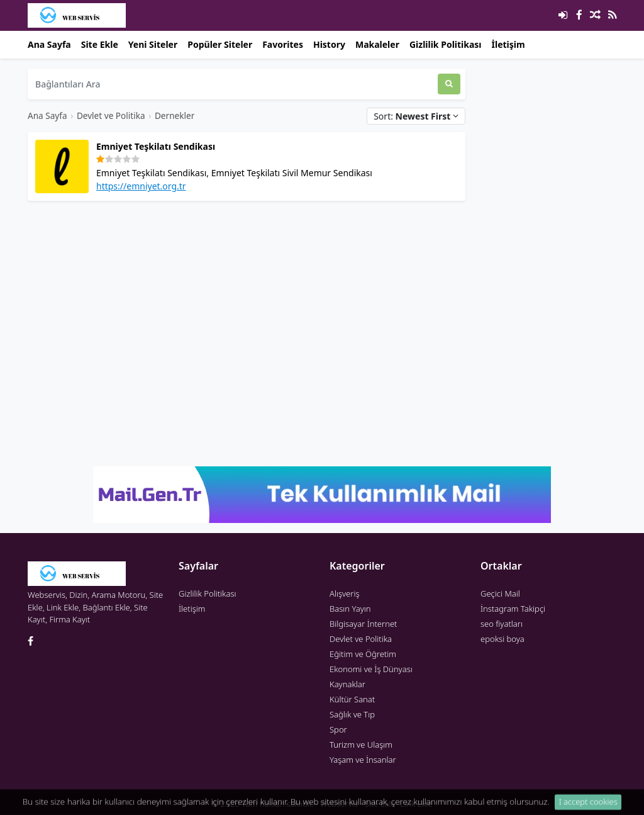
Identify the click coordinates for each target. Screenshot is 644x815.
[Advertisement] (247, 299)
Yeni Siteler (153, 44)
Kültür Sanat (352, 699)
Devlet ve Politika (111, 115)
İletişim (508, 44)
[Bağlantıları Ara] (233, 84)
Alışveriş (345, 593)
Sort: (416, 116)
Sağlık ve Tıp (352, 714)
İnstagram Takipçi (513, 609)
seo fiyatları (502, 624)
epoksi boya (502, 639)
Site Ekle (100, 44)
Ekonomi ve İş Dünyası (371, 669)
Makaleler (377, 44)
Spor (338, 729)
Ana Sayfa (49, 44)
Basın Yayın (350, 609)
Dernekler (175, 115)
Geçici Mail (500, 593)
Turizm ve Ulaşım (361, 745)
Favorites (283, 44)
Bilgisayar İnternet (363, 624)
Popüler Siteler (220, 44)
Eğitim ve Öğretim (363, 654)
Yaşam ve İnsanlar (363, 760)
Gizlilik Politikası (446, 44)
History (329, 44)
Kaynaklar (347, 684)
